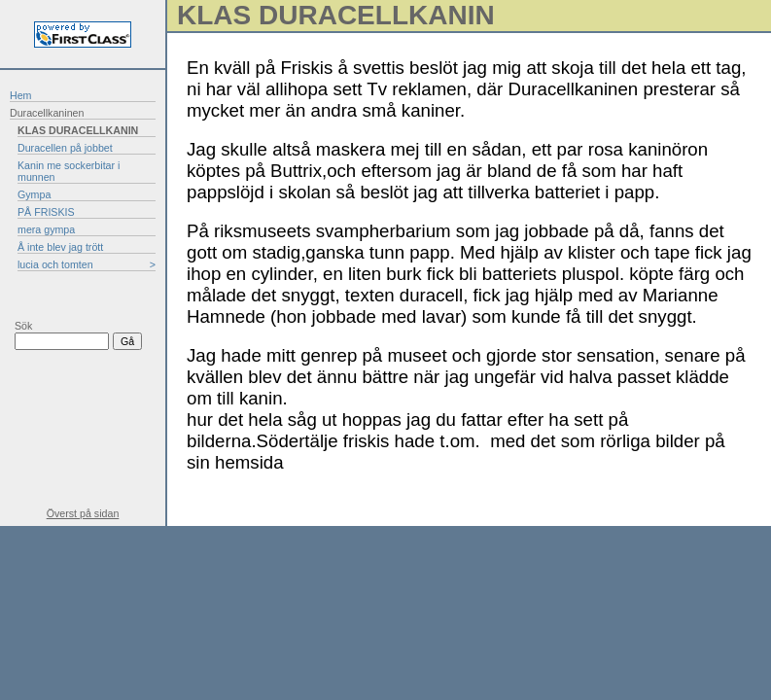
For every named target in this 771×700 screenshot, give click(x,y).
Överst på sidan (83, 513)
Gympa (34, 194)
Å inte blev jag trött (60, 247)
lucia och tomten (55, 264)
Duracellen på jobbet (65, 148)
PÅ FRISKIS (46, 212)
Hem (21, 95)
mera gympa (46, 229)
